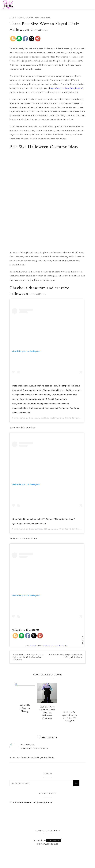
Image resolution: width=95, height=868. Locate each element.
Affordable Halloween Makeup (25, 710)
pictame (34, 745)
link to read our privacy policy (36, 803)
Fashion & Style (17, 18)
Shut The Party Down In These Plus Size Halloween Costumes (47, 713)
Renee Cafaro (35, 418)
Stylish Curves (18, 4)
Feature (29, 18)
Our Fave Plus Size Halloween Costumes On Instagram (70, 717)
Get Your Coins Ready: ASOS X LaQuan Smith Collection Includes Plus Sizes (28, 657)
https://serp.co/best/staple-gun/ (66, 88)
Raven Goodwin (36, 529)
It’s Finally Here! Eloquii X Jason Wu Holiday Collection (66, 656)
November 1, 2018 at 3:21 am (43, 749)
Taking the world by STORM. (26, 630)
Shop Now (54, 840)
